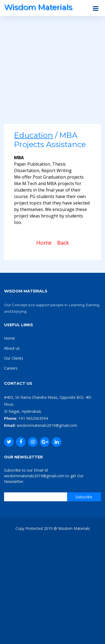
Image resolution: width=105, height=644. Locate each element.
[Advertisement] (52, 72)
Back (63, 243)
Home (44, 243)
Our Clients (14, 358)
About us (12, 348)
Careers (11, 368)
